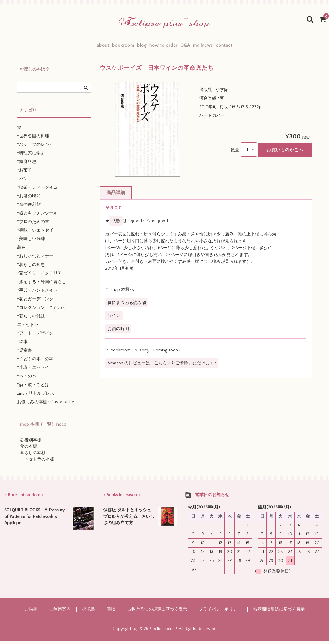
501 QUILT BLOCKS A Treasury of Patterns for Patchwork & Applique (34, 520)
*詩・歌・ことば (33, 388)
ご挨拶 (31, 612)
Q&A (195, 47)
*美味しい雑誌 (31, 242)
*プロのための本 (33, 225)
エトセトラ (28, 328)
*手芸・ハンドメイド (37, 294)
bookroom (103, 47)
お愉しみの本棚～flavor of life (46, 405)
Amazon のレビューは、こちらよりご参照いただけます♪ (162, 366)
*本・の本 (27, 380)
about (73, 47)
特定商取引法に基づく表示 (279, 612)
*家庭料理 (27, 165)
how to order (164, 47)
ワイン (114, 319)
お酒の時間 (118, 332)
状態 (116, 224)
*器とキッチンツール (37, 217)
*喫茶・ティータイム (37, 191)
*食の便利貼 (29, 208)
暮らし (24, 251)
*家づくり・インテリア (40, 277)
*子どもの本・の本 (35, 362)
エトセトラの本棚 (37, 463)
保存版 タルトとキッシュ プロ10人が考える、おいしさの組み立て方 (129, 520)
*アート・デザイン (35, 337)
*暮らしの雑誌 (31, 320)
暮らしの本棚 (33, 456)
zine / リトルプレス (36, 397)
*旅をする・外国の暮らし (42, 285)
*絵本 (22, 345)
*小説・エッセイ (33, 371)
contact (254, 47)
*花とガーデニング (35, 302)
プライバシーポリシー (220, 612)
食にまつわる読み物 (127, 306)
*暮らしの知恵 (31, 268)
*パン (22, 182)
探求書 (89, 612)
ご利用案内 (60, 612)
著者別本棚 (31, 443)
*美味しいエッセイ (35, 234)
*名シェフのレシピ (35, 148)
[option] (148, 133)
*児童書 (25, 354)
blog (132, 47)
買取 (111, 612)
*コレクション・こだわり (42, 311)
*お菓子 (25, 174)
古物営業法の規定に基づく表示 (157, 612)
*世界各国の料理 (33, 139)
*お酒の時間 (29, 199)
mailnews (223, 47)
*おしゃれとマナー (35, 260)
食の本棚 (29, 450)
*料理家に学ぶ (31, 157)
